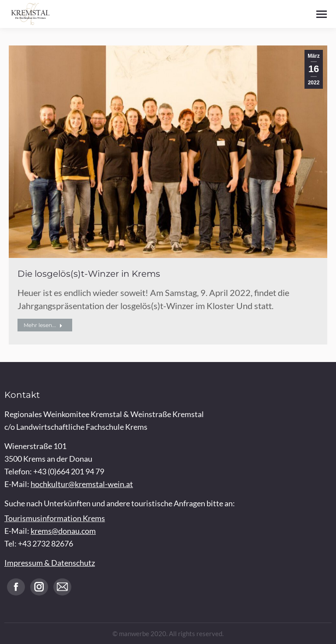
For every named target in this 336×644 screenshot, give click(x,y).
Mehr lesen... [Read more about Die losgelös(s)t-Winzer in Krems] (43, 325)
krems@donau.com (63, 531)
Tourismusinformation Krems (55, 518)
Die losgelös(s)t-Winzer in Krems (89, 274)
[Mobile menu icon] (322, 14)
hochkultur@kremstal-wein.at (82, 484)
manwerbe (134, 634)
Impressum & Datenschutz (50, 563)
